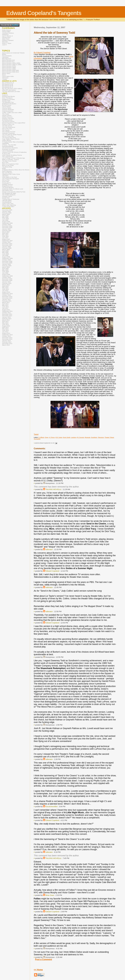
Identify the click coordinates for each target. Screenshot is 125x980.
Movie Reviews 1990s (9, 69)
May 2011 (5, 305)
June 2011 (5, 307)
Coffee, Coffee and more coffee (12, 113)
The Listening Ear (8, 157)
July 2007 (5, 238)
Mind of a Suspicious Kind (10, 164)
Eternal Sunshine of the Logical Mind (14, 123)
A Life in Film (6, 154)
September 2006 (7, 223)
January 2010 (6, 282)
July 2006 (5, 220)
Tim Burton (37, 439)
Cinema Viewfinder (8, 110)
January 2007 (6, 229)
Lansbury (74, 437)
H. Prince (52, 437)
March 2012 (6, 320)
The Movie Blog (7, 167)
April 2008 (5, 251)
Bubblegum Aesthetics (9, 104)
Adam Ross (6, 39)
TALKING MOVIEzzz (53, 489)
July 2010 (5, 291)
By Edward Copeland (42, 52)
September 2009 (7, 276)
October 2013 (6, 336)
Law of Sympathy (8, 151)
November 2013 (7, 338)
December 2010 (7, 298)
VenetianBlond (7, 202)
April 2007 (5, 233)
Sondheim (94, 437)
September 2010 (7, 294)
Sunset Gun (6, 198)
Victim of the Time (8, 204)
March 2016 (6, 345)
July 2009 (5, 273)
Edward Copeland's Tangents (44, 13)
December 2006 (7, 228)
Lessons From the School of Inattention (14, 152)
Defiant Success (7, 117)
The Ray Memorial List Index (11, 92)
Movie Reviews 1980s (9, 68)
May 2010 (5, 288)
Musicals (88, 437)
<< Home (38, 970)
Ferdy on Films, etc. (8, 124)
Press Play (6, 182)
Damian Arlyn (6, 37)
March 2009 (6, 267)
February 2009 (7, 266)
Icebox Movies (7, 140)
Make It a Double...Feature (10, 160)
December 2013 (7, 339)
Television (101, 437)
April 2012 (5, 322)
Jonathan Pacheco (8, 33)
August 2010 (6, 292)
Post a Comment (44, 959)
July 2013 (5, 332)
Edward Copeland (52, 571)
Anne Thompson (7, 98)
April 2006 (5, 216)
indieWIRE (5, 143)
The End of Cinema (8, 121)
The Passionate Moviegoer (11, 179)
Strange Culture (7, 196)
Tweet (36, 434)
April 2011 (5, 304)
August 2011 (6, 310)
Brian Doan (50, 895)
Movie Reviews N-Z (8, 62)
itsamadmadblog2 (8, 146)
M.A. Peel (5, 162)
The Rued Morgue (8, 187)
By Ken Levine (7, 105)
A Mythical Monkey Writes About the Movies (16, 170)
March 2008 (6, 250)
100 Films (5, 176)
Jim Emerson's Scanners (10, 148)
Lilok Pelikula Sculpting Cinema (12, 155)
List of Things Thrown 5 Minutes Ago (14, 158)
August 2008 (6, 257)
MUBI (4, 168)
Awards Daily (6, 101)
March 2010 (6, 285)
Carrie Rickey (6, 107)
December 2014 (7, 344)
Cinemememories (8, 111)
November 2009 (7, 279)
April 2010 (5, 286)
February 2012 (7, 319)
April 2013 (5, 327)
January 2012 (6, 317)
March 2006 (6, 214)
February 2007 (7, 231)
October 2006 (6, 225)
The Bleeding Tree (8, 102)
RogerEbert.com (7, 186)
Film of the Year (7, 129)
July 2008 (5, 255)
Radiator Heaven (7, 184)
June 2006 (5, 219)
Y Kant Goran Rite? (8, 207)
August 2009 (6, 275)
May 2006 (5, 217)
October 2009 (6, 277)
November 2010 (7, 297)
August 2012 (6, 326)
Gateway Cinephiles (8, 133)
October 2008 (6, 260)
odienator (49, 549)
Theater (5, 79)
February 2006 (7, 213)
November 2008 (7, 261)
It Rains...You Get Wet (9, 145)
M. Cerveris (81, 437)
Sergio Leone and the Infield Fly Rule (14, 192)
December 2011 (7, 316)
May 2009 (5, 270)
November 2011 (7, 314)
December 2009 (7, 280)
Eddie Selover (7, 30)
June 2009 (5, 272)
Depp (47, 437)
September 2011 (7, 311)
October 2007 (6, 242)
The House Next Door (9, 138)
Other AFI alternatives (9, 90)
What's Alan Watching (9, 205)
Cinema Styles (7, 108)
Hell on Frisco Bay (8, 136)
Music (4, 75)
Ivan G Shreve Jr (7, 36)
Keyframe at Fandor (8, 149)
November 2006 (7, 226)
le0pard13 (5, 35)
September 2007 (7, 241)
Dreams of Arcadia (8, 118)
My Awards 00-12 (8, 87)
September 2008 (7, 258)
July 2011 (5, 308)
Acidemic (5, 95)
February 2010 (7, 283)
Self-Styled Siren (7, 190)
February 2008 (7, 248)
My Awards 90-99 (8, 86)
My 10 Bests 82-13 (8, 83)
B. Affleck (41, 437)
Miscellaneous (7, 59)
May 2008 (5, 253)
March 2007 (6, 232)
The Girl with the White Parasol (12, 135)
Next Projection (7, 171)
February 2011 (7, 301)
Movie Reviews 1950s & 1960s (12, 65)
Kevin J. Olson (7, 43)
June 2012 (5, 324)
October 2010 (6, 295)
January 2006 (6, 211)
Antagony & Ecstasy (8, 99)
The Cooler (6, 114)
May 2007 (5, 235)
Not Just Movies (7, 173)
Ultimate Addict (7, 201)
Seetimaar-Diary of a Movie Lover (13, 189)
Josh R (4, 45)
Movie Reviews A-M (8, 60)
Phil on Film (6, 180)
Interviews (5, 57)
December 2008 (7, 263)
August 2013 (6, 333)
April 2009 (5, 269)
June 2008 (5, 254)
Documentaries (7, 56)
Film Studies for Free (9, 132)
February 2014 (7, 342)
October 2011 (6, 313)
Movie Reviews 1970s (9, 66)
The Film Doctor (7, 126)
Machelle (5, 42)
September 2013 (7, 335)
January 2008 (6, 247)
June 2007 (5, 236)
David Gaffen (6, 32)
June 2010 (5, 289)
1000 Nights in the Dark (10, 177)
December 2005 (7, 210)
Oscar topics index (8, 76)
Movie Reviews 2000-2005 (10, 70)
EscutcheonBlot (52, 807)
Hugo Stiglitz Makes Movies (11, 139)
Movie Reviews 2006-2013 (10, 72)
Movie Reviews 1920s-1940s (11, 63)
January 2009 (6, 264)
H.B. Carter (59, 437)
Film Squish (6, 130)
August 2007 (6, 239)
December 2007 (7, 245)
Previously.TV (6, 183)
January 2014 (6, 341)
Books (4, 54)
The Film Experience (9, 127)
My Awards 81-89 (8, 84)
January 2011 (6, 300)
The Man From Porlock (9, 161)
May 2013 (5, 329)
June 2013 (5, 330)
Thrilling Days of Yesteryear (11, 199)
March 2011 (6, 302)
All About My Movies (9, 96)
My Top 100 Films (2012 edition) (12, 89)
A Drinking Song (7, 120)
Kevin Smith (67, 437)
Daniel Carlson (7, 115)
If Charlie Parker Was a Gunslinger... (14, 142)
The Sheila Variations (9, 195)
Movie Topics (6, 73)
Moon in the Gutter (8, 165)
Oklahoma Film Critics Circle (11, 174)
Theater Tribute (109, 437)
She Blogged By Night (9, 193)
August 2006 (6, 222)
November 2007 (7, 244)
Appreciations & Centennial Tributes (13, 53)
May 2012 (5, 323)
